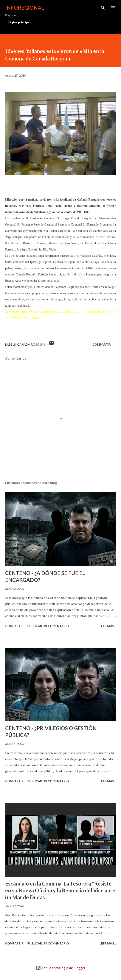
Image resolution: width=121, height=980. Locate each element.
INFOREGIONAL (25, 8)
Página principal (19, 22)
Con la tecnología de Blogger (60, 968)
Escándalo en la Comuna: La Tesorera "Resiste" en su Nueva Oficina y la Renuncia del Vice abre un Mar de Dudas (60, 890)
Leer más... (108, 626)
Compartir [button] (102, 344)
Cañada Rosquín (31, 344)
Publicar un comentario (48, 626)
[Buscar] (103, 8)
